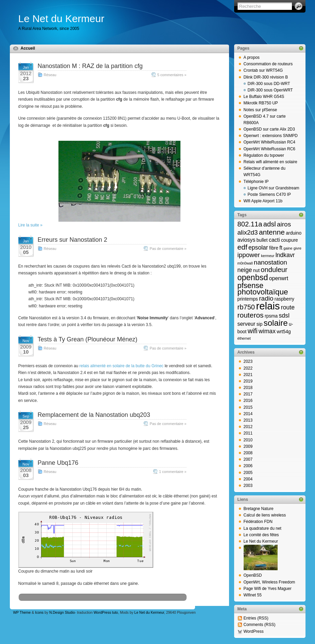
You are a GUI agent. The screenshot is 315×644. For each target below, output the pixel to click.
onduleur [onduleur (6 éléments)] (274, 270)
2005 (248, 473)
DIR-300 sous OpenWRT (270, 90)
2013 (248, 420)
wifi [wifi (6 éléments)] (253, 331)
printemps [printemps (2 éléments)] (248, 299)
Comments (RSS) (260, 625)
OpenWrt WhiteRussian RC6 (270, 149)
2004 (248, 479)
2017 (248, 394)
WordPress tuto (106, 613)
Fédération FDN (258, 522)
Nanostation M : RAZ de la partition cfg (90, 66)
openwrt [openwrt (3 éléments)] (279, 278)
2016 (248, 401)
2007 (248, 459)
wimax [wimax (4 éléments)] (267, 331)
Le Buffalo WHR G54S (264, 97)
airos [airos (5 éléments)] (284, 224)
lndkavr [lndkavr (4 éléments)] (285, 255)
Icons (39, 613)
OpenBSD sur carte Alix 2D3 (269, 129)
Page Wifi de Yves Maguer (268, 589)
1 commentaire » (173, 472)
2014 (248, 414)
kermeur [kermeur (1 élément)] (268, 256)
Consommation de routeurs (268, 64)
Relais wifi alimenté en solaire (270, 162)
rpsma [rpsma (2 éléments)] (271, 316)
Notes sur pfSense (260, 110)
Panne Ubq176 (58, 463)
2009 (248, 446)
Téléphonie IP (256, 182)
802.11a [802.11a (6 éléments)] (250, 224)
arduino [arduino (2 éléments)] (294, 233)
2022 (248, 368)
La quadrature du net (262, 528)
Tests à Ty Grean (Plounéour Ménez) (88, 339)
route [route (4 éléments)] (288, 307)
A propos (252, 57)
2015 (248, 407)
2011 (248, 433)
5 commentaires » (172, 75)
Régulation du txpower (264, 155)
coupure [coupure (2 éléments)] (290, 240)
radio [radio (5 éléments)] (266, 298)
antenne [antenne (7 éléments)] (272, 232)
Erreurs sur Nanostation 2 (73, 240)
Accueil (28, 48)
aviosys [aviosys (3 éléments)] (247, 240)
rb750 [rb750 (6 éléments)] (246, 307)
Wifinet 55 (253, 595)
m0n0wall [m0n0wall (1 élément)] (245, 263)
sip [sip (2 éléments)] (260, 324)
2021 (248, 375)
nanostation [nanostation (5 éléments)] (270, 262)
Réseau (50, 75)
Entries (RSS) (256, 618)
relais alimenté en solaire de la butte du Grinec (121, 366)
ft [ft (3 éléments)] (281, 248)
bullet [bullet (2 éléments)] (262, 240)
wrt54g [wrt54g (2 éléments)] (284, 332)
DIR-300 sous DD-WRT (269, 84)
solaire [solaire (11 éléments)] (276, 323)
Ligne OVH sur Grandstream (274, 188)
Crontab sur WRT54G (263, 70)
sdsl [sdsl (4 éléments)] (284, 316)
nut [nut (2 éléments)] (256, 270)
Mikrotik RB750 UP (261, 103)
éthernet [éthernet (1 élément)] (244, 338)
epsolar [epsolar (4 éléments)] (258, 248)
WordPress (254, 631)
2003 (248, 486)
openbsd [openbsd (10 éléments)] (253, 277)
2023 (248, 361)
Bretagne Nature (259, 509)
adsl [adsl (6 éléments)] (270, 224)
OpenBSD (253, 575)
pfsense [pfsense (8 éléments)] (251, 285)
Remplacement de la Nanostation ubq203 (94, 415)
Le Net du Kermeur (61, 19)
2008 (248, 453)
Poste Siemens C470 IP (269, 194)
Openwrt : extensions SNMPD (271, 136)
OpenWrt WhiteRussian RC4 (270, 142)
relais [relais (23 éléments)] (268, 306)
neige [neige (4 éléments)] (245, 270)
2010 (248, 440)
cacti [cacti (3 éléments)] (274, 240)
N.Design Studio (62, 613)
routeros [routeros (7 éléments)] (251, 315)
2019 (248, 381)
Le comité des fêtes (261, 535)
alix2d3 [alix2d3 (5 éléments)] (248, 232)
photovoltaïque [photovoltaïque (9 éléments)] (263, 292)
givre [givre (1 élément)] (297, 248)
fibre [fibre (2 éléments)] (274, 248)
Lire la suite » (30, 225)
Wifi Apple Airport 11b (263, 201)
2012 (248, 427)
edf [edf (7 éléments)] (242, 247)
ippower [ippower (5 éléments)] (249, 255)
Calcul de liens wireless (265, 515)
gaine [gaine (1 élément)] (288, 248)
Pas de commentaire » (168, 249)
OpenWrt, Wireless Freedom (269, 582)
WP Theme (22, 613)
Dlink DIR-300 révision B (266, 77)
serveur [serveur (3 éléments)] (247, 324)
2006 (248, 466)
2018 (248, 388)
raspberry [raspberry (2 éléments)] (284, 299)
